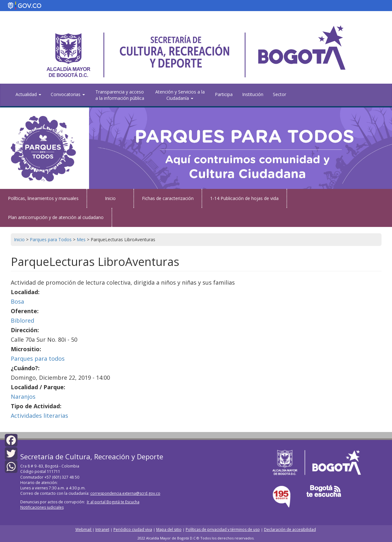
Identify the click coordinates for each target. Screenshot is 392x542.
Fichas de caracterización (168, 198)
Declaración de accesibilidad (290, 529)
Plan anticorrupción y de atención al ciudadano (56, 217)
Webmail (84, 529)
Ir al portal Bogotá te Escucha (113, 502)
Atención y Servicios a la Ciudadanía (180, 95)
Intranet (102, 529)
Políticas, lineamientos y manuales (43, 198)
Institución (253, 94)
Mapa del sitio (169, 529)
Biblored (22, 320)
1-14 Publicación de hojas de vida (244, 198)
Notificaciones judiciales (42, 507)
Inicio (110, 198)
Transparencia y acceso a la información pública (120, 95)
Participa (224, 94)
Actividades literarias (39, 416)
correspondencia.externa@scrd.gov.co (125, 493)
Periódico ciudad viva (133, 529)
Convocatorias (68, 94)
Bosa (17, 301)
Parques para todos (38, 358)
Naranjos (23, 397)
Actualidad (28, 94)
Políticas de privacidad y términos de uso (223, 529)
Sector (280, 94)
